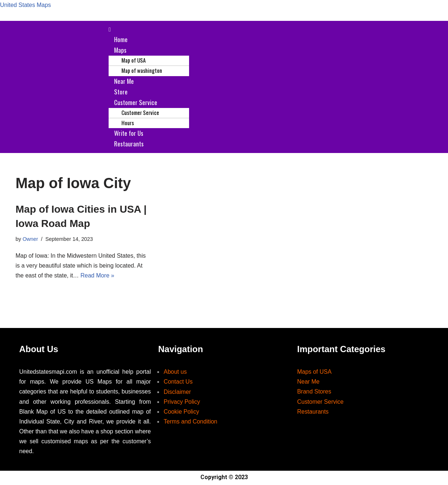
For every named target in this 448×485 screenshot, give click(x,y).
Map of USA (133, 60)
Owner (30, 239)
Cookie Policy (181, 412)
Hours (128, 123)
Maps (120, 50)
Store (121, 92)
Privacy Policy (182, 402)
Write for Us (129, 133)
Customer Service (136, 103)
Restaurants (129, 144)
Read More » (97, 276)
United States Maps (26, 5)
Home (121, 39)
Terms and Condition (190, 422)
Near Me (124, 81)
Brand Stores (314, 393)
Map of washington (142, 71)
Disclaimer (177, 393)
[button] (268, 29)
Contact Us (178, 383)
